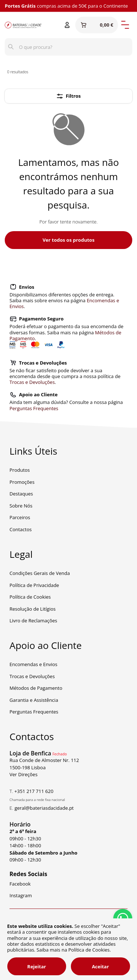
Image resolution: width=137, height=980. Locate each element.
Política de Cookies (30, 597)
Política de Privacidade (34, 585)
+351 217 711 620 (34, 791)
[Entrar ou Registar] (67, 25)
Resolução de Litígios (33, 609)
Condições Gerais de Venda (40, 573)
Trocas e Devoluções (32, 382)
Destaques (21, 494)
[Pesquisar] (11, 47)
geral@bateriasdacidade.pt (44, 808)
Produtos (20, 470)
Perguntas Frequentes (34, 408)
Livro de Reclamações (33, 621)
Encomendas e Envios (33, 664)
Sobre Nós (21, 506)
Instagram (21, 895)
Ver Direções (24, 774)
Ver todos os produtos (68, 240)
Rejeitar (37, 967)
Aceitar (100, 967)
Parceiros (20, 517)
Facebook (20, 884)
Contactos (21, 529)
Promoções (22, 482)
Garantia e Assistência (34, 700)
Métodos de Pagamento (36, 688)
